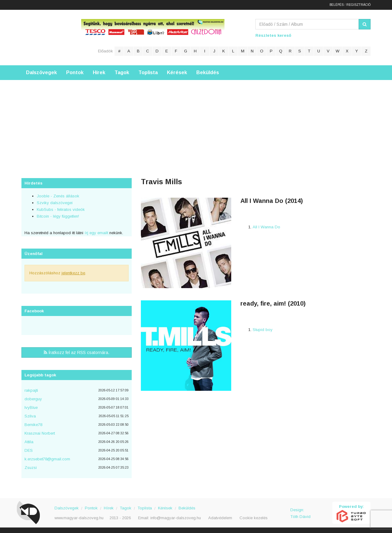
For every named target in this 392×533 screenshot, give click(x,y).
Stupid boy (263, 329)
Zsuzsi (31, 467)
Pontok (75, 72)
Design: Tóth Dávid (300, 513)
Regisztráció (358, 4)
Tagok (122, 72)
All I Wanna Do (266, 226)
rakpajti (31, 390)
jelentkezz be (73, 272)
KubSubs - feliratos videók (61, 209)
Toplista (148, 72)
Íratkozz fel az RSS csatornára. (77, 352)
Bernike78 (33, 424)
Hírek (99, 72)
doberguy (33, 398)
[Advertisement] (196, 122)
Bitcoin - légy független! (58, 216)
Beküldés (208, 72)
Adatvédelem (220, 517)
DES (29, 450)
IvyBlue (31, 407)
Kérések (177, 72)
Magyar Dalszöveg (46, 37)
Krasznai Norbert (40, 433)
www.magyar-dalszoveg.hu (79, 517)
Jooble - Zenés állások (58, 195)
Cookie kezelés (254, 517)
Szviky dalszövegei (55, 202)
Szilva (30, 415)
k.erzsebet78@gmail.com (47, 458)
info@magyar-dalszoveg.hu (176, 517)
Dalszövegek (41, 72)
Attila (29, 441)
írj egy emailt (96, 232)
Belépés (337, 4)
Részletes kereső (273, 35)
